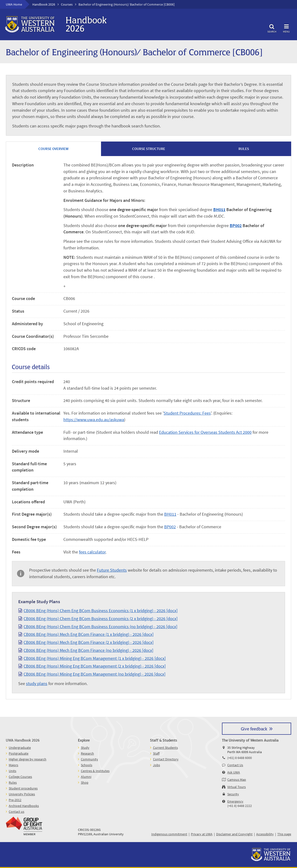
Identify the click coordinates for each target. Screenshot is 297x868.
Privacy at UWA (202, 834)
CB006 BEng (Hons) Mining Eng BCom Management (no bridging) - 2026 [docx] (94, 674)
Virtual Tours (237, 787)
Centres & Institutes (95, 771)
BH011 (219, 209)
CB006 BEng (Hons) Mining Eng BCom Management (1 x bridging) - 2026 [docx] (95, 658)
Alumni (86, 777)
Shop (85, 782)
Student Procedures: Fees (187, 413)
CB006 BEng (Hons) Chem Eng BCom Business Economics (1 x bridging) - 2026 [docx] (101, 611)
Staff (156, 753)
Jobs (157, 765)
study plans (37, 683)
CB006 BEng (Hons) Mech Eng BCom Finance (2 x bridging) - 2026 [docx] (89, 642)
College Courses (20, 777)
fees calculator (92, 552)
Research (87, 753)
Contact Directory (166, 759)
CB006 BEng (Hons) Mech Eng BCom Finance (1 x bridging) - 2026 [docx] (89, 634)
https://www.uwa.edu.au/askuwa (94, 420)
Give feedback (254, 729)
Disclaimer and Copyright (234, 834)
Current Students (165, 748)
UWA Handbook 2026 (23, 740)
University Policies (22, 794)
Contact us (17, 812)
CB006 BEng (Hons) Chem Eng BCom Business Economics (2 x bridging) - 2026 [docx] (101, 619)
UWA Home (14, 4)
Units (13, 771)
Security (233, 794)
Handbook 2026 (44, 4)
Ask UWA (234, 772)
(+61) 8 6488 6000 (240, 758)
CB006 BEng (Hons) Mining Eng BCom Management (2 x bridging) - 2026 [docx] (95, 666)
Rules (13, 782)
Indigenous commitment (169, 834)
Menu (286, 28)
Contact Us (235, 765)
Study (85, 748)
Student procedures (23, 788)
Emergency (235, 801)
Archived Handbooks (24, 806)
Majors (13, 765)
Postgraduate (19, 753)
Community (89, 759)
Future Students (112, 570)
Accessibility (265, 834)
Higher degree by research (28, 759)
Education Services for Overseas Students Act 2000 (205, 432)
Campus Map (237, 780)
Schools (87, 765)
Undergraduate (20, 748)
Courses (67, 4)
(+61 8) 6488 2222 (240, 806)
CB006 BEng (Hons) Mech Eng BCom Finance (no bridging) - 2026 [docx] (88, 650)
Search (272, 28)
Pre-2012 (15, 800)
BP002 (236, 225)
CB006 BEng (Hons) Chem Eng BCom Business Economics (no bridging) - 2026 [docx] (100, 627)
